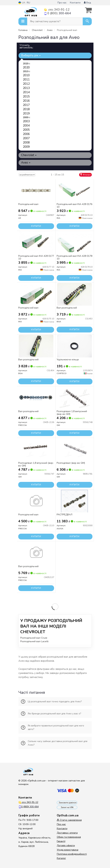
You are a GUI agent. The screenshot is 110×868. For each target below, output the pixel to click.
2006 (26, 134)
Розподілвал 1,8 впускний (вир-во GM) (36, 464)
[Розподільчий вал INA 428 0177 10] (36, 242)
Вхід (87, 3)
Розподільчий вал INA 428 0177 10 (36, 257)
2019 (26, 114)
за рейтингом (27, 175)
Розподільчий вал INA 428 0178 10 (74, 257)
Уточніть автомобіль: (26, 46)
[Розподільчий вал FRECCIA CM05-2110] (36, 501)
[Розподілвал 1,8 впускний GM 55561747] (36, 449)
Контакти (75, 3)
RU (28, 3)
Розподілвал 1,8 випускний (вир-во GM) (72, 413)
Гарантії (61, 841)
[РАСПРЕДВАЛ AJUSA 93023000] (75, 501)
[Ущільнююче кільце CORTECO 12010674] (74, 346)
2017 (26, 105)
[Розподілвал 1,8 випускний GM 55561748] (74, 398)
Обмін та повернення (69, 837)
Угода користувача (68, 850)
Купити (36, 226)
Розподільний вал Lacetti (34, 641)
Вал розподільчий (67, 308)
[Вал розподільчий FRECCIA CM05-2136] (36, 398)
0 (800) (57, 13)
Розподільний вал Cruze (34, 638)
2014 (26, 92)
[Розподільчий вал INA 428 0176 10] (74, 191)
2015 (26, 97)
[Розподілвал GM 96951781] (74, 449)
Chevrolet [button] (29, 155)
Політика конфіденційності (72, 854)
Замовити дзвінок (68, 803)
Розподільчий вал (28, 204)
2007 (26, 138)
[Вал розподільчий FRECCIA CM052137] (36, 553)
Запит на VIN (67, 807)
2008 (26, 143)
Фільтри (85, 175)
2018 (26, 109)
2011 (26, 80)
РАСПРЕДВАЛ (64, 515)
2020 (26, 67)
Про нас (62, 3)
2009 (26, 147)
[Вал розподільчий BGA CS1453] (74, 294)
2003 (26, 121)
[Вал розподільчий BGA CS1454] (36, 346)
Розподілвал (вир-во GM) (71, 463)
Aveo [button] (26, 163)
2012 (26, 84)
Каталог (61, 858)
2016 (26, 101)
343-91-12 (57, 10)
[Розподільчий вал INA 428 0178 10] (75, 242)
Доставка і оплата (67, 833)
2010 (26, 75)
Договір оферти (66, 846)
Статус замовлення (69, 820)
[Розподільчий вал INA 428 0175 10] (36, 294)
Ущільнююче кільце (68, 360)
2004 (26, 126)
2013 (26, 88)
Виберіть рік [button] (31, 55)
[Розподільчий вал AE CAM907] (36, 191)
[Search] (87, 21)
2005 (26, 130)
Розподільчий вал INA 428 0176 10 (74, 206)
